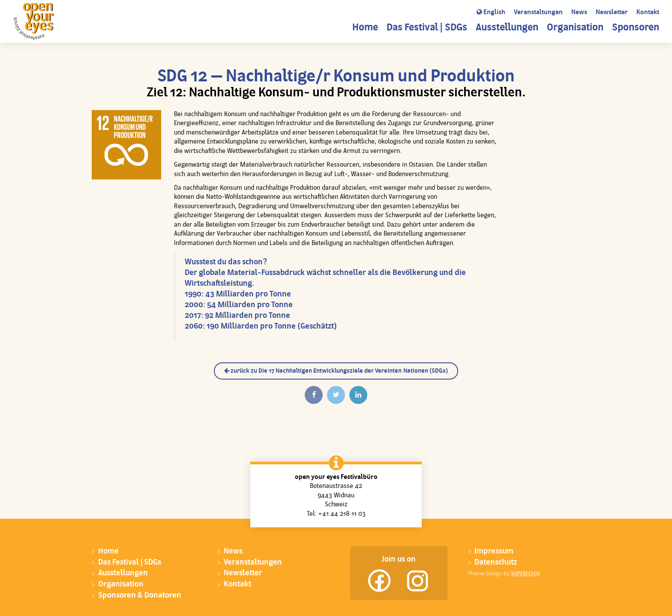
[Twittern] (336, 395)
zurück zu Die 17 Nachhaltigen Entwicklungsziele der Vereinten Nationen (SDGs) (336, 371)
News (579, 13)
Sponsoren (636, 28)
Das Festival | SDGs (427, 28)
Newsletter (612, 13)
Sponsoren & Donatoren (140, 596)
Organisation (575, 28)
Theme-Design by (504, 573)
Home (365, 28)
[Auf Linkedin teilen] (358, 395)
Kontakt (648, 13)
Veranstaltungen (538, 13)
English (491, 12)
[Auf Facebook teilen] (314, 395)
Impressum (494, 552)
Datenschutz (496, 563)
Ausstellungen (507, 28)
